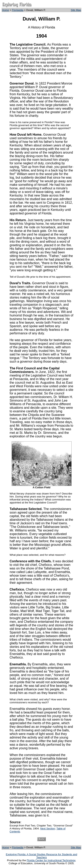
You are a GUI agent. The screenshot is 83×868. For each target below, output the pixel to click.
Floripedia (18, 10)
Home (5, 10)
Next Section (48, 829)
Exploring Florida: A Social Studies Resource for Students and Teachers (41, 856)
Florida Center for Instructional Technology (51, 860)
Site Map (76, 10)
